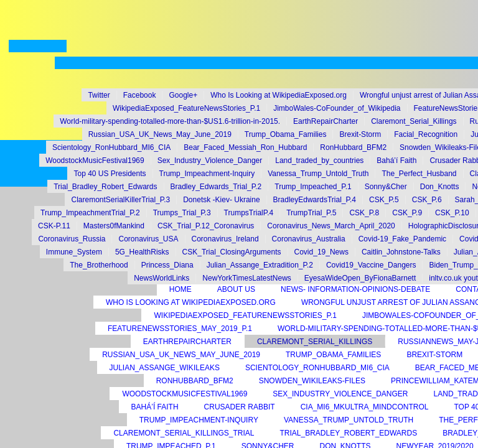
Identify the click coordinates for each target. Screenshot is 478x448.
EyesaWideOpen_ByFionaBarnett (360, 278)
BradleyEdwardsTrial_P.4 (315, 200)
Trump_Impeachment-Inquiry (207, 174)
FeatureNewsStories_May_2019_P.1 (180, 329)
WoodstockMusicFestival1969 (95, 161)
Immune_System (74, 252)
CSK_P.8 (364, 213)
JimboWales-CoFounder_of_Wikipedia (337, 108)
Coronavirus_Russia (72, 239)
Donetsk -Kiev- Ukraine (221, 200)
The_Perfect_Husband (419, 174)
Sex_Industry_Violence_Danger (210, 161)
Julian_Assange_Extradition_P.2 (260, 265)
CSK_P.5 (384, 200)
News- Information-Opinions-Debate (355, 289)
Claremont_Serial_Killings (414, 121)
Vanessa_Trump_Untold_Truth (318, 174)
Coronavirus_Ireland (225, 239)
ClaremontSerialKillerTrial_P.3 (120, 200)
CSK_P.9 (407, 213)
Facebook (140, 95)
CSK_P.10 (452, 213)
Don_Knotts (440, 187)
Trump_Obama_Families (286, 134)
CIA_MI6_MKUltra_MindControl (365, 407)
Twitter (99, 95)
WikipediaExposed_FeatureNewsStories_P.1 (186, 108)
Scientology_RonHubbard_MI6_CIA (111, 147)
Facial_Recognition (426, 134)
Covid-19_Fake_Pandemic (402, 239)
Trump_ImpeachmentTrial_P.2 (90, 213)
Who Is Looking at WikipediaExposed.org (279, 95)
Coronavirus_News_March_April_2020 (331, 226)
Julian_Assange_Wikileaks (165, 368)
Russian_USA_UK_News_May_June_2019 (160, 134)
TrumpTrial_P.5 (311, 213)
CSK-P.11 (54, 226)
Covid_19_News (321, 252)
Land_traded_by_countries (319, 161)
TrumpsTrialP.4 (249, 213)
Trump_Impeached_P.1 (313, 187)
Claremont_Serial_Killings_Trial (184, 433)
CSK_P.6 (427, 200)
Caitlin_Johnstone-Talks (401, 252)
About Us (236, 289)
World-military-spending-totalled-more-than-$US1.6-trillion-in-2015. (170, 121)
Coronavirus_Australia (309, 239)
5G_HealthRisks (142, 252)
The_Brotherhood (99, 265)
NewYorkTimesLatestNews (247, 278)
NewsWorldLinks (162, 278)
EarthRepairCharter (326, 121)
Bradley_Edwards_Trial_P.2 (216, 187)
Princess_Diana (167, 265)
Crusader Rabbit (240, 407)
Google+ (183, 95)
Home (180, 289)
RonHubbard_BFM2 (353, 147)
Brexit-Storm (360, 134)
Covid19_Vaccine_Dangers (371, 265)
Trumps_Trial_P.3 (182, 213)
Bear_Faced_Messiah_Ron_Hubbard (245, 147)
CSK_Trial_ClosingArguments (232, 252)
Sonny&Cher (386, 187)
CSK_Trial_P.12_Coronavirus (206, 226)
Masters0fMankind (114, 226)
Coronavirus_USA (148, 239)
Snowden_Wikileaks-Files (312, 381)
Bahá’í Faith (396, 161)
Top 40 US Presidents (110, 174)
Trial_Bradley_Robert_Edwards (105, 187)
